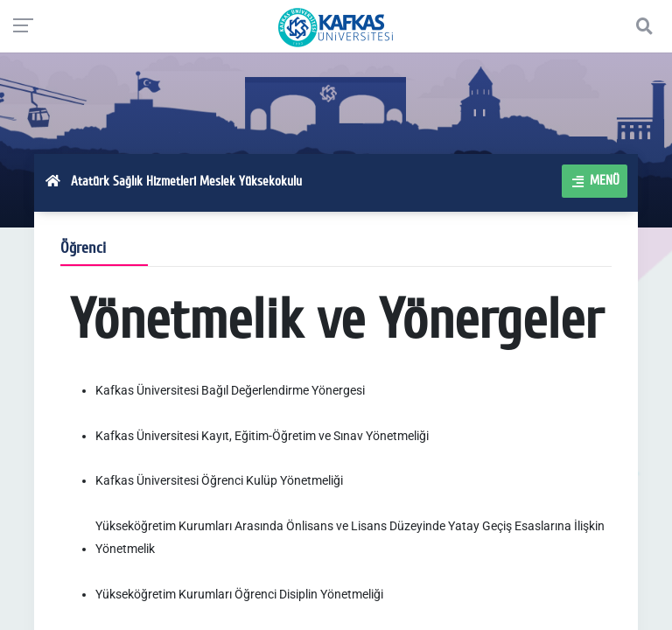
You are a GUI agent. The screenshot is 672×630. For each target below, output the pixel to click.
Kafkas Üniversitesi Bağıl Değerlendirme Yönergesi (230, 390)
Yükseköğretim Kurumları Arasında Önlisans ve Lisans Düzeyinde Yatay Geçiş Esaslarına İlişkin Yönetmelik (350, 537)
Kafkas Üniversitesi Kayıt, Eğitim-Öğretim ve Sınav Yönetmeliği (262, 436)
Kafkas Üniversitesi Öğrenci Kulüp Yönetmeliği (219, 480)
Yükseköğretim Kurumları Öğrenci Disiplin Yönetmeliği (239, 594)
